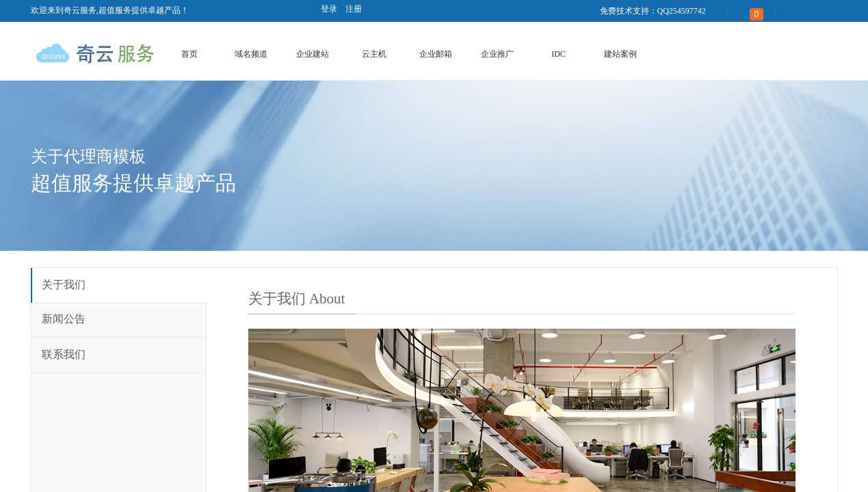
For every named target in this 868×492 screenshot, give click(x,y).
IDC (558, 54)
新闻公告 (64, 319)
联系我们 (64, 354)
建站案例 (620, 54)
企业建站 (313, 54)
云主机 (374, 54)
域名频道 (251, 54)
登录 (329, 9)
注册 (354, 9)
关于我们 (64, 285)
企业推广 (497, 54)
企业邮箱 (436, 54)
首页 (189, 54)
